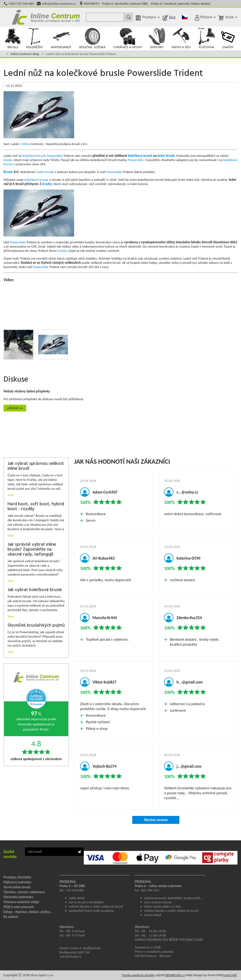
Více (11, 495)
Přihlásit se (15, 408)
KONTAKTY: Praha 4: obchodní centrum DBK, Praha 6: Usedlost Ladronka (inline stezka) (147, 4)
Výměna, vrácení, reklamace (24, 892)
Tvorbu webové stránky (138, 975)
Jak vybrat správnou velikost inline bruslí (36, 466)
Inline (26, 144)
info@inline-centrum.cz (59, 4)
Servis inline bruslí (17, 887)
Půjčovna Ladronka (17, 882)
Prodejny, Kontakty (17, 877)
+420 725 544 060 (21, 4)
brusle (8, 160)
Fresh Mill (230, 975)
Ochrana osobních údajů (21, 902)
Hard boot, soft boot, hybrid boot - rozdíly (36, 507)
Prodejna (149, 17)
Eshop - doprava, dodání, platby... (28, 912)
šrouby (47, 184)
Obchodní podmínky (18, 897)
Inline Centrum (46, 17)
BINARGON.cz (175, 975)
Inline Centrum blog (25, 54)
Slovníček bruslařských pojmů (36, 626)
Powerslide (55, 156)
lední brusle (166, 156)
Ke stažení (11, 917)
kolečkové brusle (34, 156)
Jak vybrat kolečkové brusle (35, 590)
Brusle (8, 172)
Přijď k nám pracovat (19, 907)
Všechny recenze (156, 820)
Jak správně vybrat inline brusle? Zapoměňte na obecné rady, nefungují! (32, 550)
